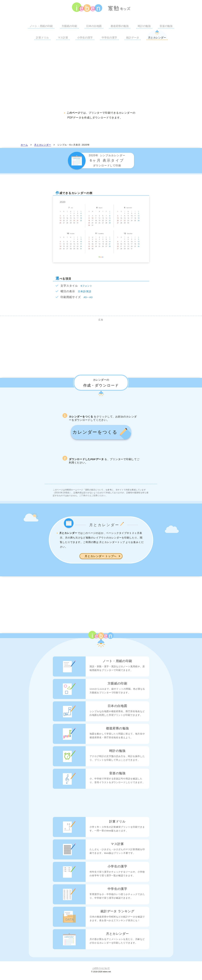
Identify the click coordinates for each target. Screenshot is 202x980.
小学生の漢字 (85, 38)
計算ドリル (42, 38)
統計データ (133, 38)
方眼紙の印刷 (69, 26)
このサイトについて (101, 974)
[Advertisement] (101, 74)
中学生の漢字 (109, 38)
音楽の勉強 (166, 26)
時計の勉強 (144, 26)
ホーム (24, 145)
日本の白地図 (94, 26)
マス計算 (63, 38)
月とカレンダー (157, 38)
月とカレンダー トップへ (101, 562)
